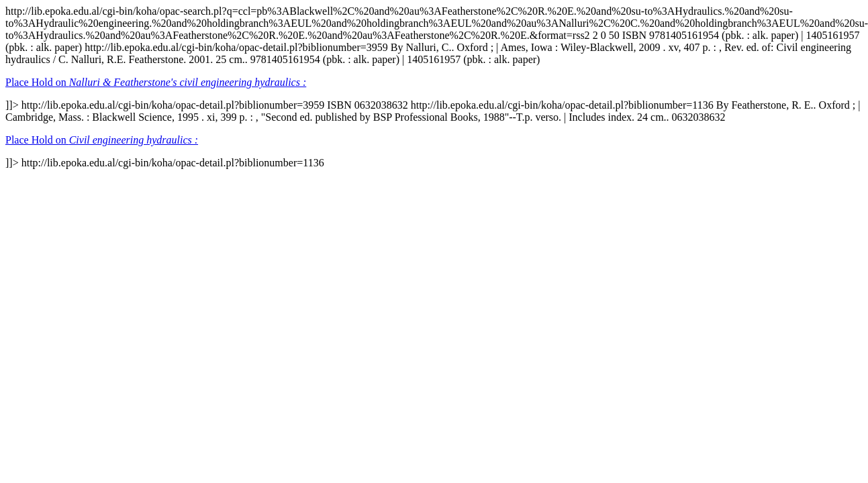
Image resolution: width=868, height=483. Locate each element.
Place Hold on (156, 82)
